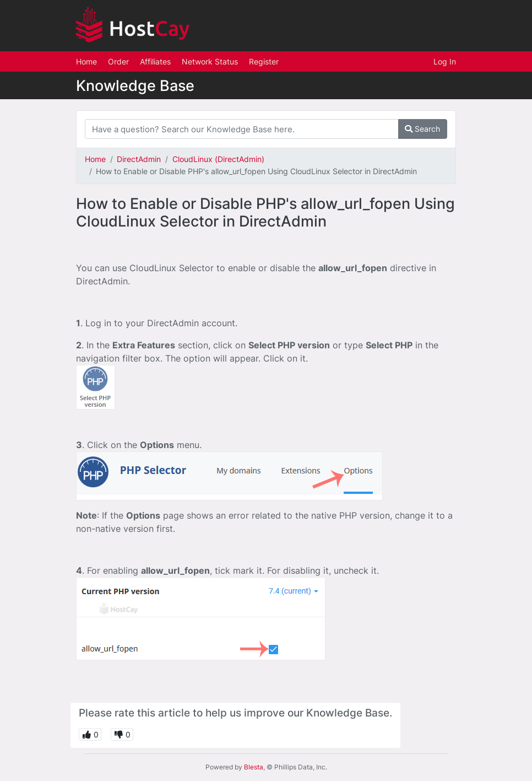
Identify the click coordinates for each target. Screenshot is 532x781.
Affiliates (155, 61)
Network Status (210, 61)
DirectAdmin (139, 159)
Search (422, 129)
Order (118, 61)
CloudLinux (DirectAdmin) (218, 159)
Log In (445, 61)
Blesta (254, 767)
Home (86, 61)
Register (264, 61)
